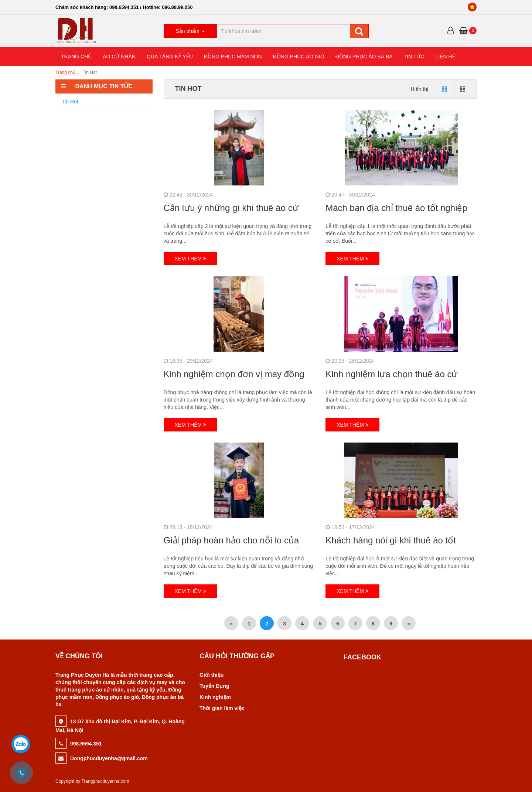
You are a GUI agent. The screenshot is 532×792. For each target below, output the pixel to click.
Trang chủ (65, 72)
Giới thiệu (212, 675)
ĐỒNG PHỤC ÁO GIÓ (299, 57)
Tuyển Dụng (214, 686)
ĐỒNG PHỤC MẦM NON (233, 57)
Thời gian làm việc (222, 708)
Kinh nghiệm (215, 697)
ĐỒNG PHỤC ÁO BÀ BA (364, 57)
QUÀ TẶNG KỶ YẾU (170, 57)
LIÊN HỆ (445, 57)
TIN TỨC (414, 57)
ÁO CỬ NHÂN (119, 57)
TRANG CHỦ (76, 57)
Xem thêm (191, 259)
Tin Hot (70, 102)
